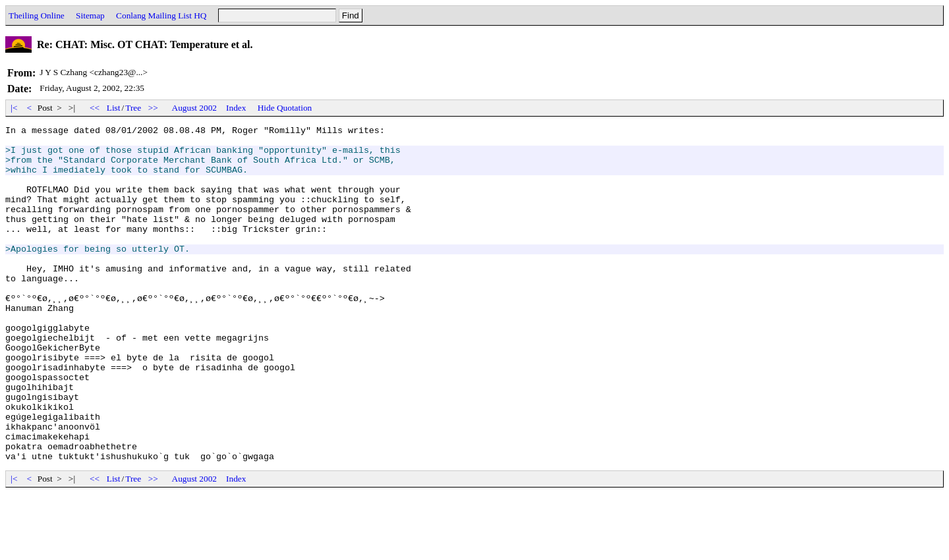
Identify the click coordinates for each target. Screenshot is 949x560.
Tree (133, 108)
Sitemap (90, 15)
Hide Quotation (285, 108)
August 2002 (195, 108)
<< (95, 108)
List (114, 108)
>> (154, 108)
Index (236, 108)
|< (14, 108)
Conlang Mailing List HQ (161, 15)
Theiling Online (37, 15)
